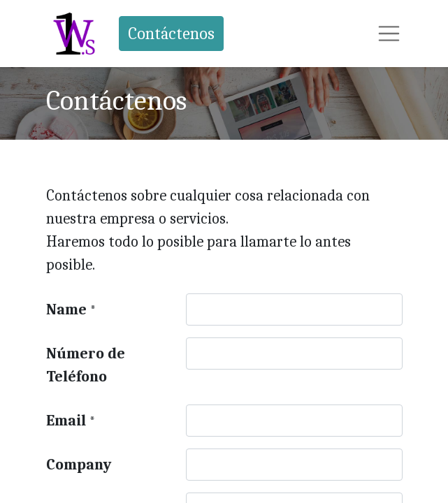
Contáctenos (171, 34)
